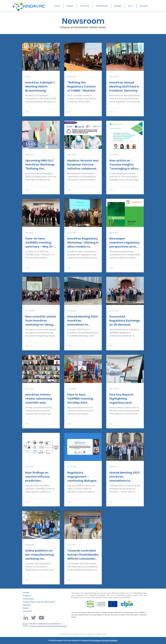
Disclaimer (78, 634)
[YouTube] (41, 618)
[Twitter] (34, 618)
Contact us (90, 634)
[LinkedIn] (26, 618)
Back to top (102, 634)
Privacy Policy (66, 634)
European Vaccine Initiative (105, 640)
